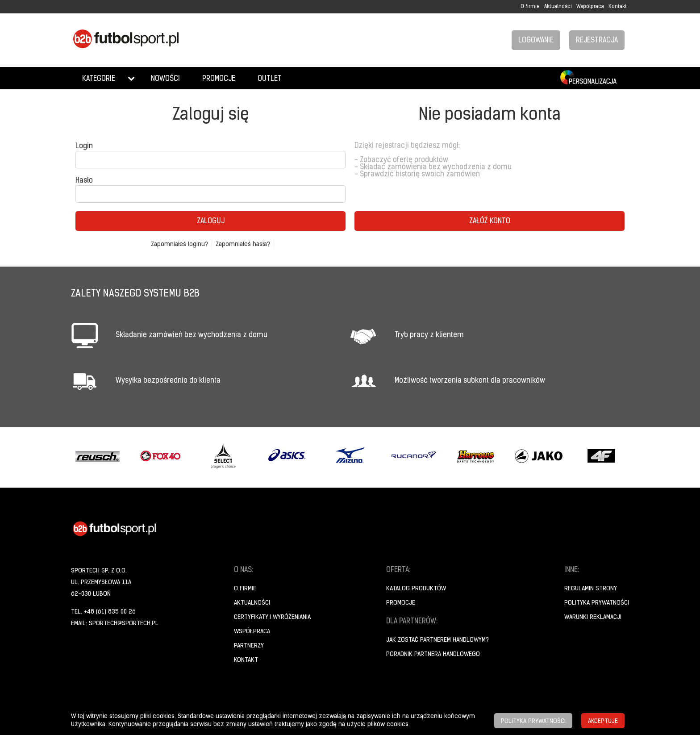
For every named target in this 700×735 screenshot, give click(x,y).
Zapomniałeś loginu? (179, 244)
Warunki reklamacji (593, 617)
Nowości (165, 79)
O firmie (530, 7)
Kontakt (618, 7)
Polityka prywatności (597, 603)
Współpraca (590, 7)
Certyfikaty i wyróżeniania (272, 617)
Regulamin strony (591, 589)
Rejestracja (597, 41)
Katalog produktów (416, 589)
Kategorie (99, 79)
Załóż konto (490, 221)
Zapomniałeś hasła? (243, 244)
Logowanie (536, 41)
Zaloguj (211, 221)
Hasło (84, 181)
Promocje (219, 79)
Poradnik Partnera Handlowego (433, 654)
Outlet (270, 79)
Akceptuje (603, 721)
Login (84, 146)
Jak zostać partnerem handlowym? (437, 640)
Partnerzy (249, 646)
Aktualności (558, 7)
